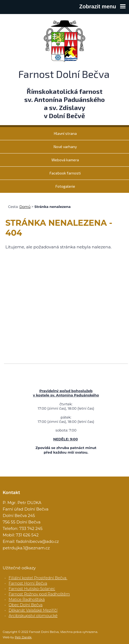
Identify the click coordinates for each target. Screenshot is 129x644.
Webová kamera (65, 160)
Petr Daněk (23, 637)
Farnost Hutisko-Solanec (32, 589)
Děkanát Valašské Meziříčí (33, 610)
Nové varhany (65, 147)
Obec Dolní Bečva (26, 605)
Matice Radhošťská (27, 600)
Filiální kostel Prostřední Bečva (38, 578)
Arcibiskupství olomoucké (33, 616)
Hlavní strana (65, 133)
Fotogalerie (65, 186)
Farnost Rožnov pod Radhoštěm (39, 594)
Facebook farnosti (65, 173)
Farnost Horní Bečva (28, 583)
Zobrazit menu (102, 6)
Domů (25, 207)
